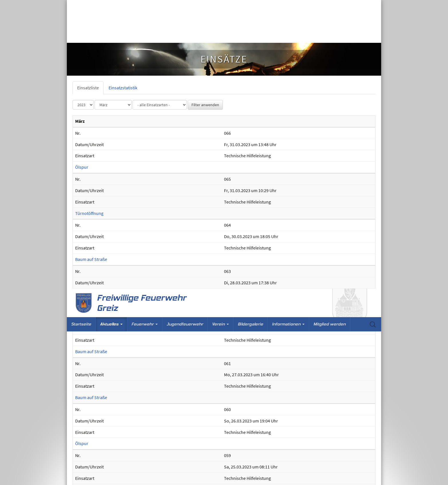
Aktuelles (111, 36)
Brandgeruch (88, 436)
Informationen (288, 36)
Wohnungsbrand (91, 251)
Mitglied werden (330, 36)
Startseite (81, 36)
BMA (79, 297)
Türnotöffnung (89, 482)
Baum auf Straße (91, 67)
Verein (220, 36)
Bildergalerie (250, 36)
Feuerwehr (145, 36)
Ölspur (82, 159)
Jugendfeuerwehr (185, 36)
